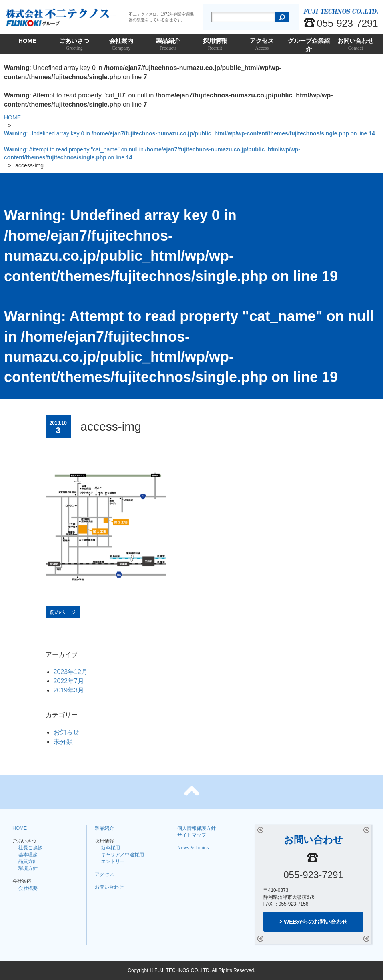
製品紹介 (168, 45)
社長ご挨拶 (30, 848)
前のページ (63, 612)
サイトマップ (192, 835)
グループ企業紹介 (309, 46)
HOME (27, 41)
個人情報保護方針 (197, 828)
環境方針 (28, 868)
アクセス (262, 45)
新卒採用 (110, 848)
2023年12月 (71, 672)
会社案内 (121, 45)
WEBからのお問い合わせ (313, 922)
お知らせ (66, 732)
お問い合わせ (356, 45)
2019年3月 (69, 690)
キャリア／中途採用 (122, 855)
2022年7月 (69, 681)
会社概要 (28, 888)
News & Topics (193, 848)
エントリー (113, 861)
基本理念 (28, 855)
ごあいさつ (74, 45)
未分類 (63, 742)
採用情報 (215, 45)
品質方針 (28, 861)
